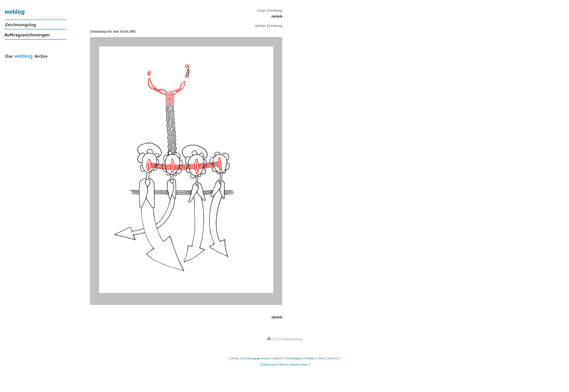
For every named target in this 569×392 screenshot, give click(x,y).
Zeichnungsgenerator (256, 358)
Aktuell (277, 358)
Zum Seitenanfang (284, 339)
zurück (277, 16)
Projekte (310, 358)
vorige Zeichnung (269, 10)
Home (236, 358)
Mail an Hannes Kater (293, 364)
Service (333, 358)
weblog (15, 12)
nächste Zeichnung (269, 26)
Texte (322, 358)
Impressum (269, 364)
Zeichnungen (293, 358)
